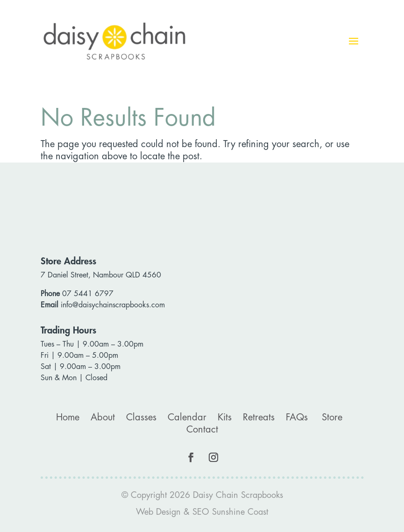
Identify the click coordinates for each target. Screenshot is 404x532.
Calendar (187, 417)
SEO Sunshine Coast (230, 512)
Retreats (259, 417)
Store (332, 417)
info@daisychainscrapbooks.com (113, 305)
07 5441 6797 (88, 294)
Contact (202, 429)
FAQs (297, 417)
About (103, 417)
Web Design (158, 512)
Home (68, 417)
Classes (141, 417)
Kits (225, 417)
